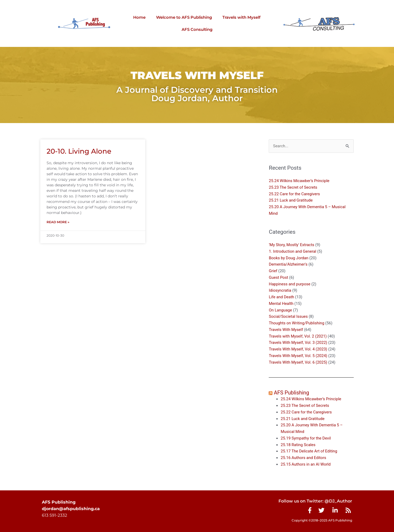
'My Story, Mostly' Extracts (291, 245)
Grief (273, 271)
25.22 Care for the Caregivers (295, 194)
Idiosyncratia (280, 291)
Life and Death (281, 297)
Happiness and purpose (290, 284)
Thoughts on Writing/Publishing (296, 323)
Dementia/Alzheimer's (288, 265)
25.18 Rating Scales (298, 445)
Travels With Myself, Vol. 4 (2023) (298, 349)
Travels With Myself (286, 330)
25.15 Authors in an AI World (306, 464)
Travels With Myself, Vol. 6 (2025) (298, 362)
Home (139, 17)
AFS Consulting (197, 29)
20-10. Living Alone (79, 151)
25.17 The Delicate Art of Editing (309, 451)
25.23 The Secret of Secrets (293, 187)
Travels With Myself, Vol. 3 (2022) (298, 343)
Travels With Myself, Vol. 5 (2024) (298, 356)
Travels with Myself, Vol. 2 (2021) (298, 336)
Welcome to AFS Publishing (184, 17)
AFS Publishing (291, 393)
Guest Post (278, 277)
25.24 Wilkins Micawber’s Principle (299, 181)
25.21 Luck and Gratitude (291, 201)
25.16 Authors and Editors (303, 458)
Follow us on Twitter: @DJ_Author (315, 501)
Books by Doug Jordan (288, 258)
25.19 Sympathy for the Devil (306, 438)
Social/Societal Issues (288, 317)
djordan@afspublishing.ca (71, 509)
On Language (280, 310)
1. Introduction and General (292, 251)
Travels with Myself (241, 17)
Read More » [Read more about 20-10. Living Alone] (58, 222)
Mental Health (281, 304)
